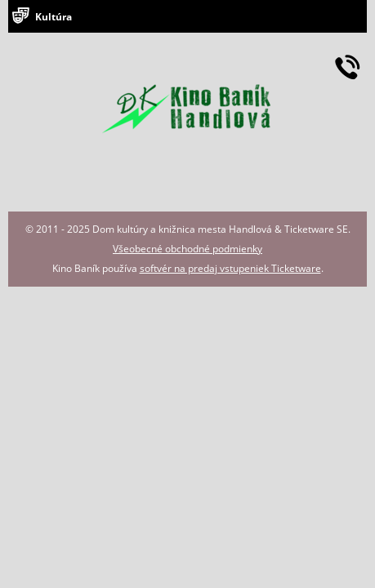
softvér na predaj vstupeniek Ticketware (230, 268)
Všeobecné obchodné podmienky (187, 249)
